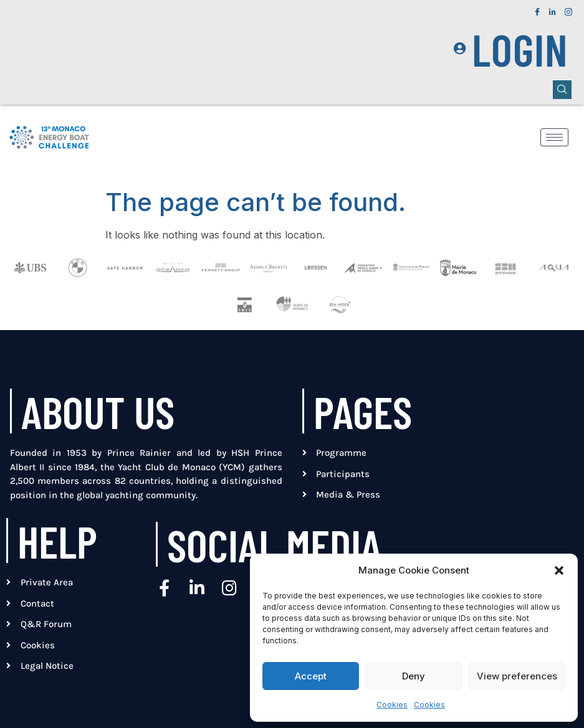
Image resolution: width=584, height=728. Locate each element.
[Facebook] (537, 9)
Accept (311, 676)
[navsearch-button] (562, 90)
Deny (414, 676)
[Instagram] (568, 9)
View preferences (517, 676)
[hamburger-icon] (554, 137)
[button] (559, 570)
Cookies (392, 705)
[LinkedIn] (553, 9)
